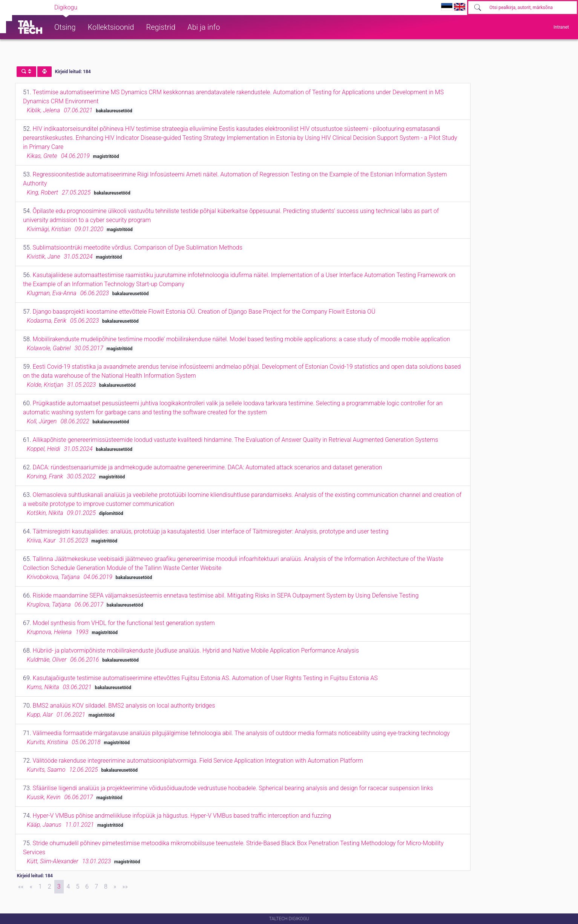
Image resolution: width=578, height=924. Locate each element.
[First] (21, 887)
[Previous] (31, 887)
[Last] (125, 887)
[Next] (115, 887)
